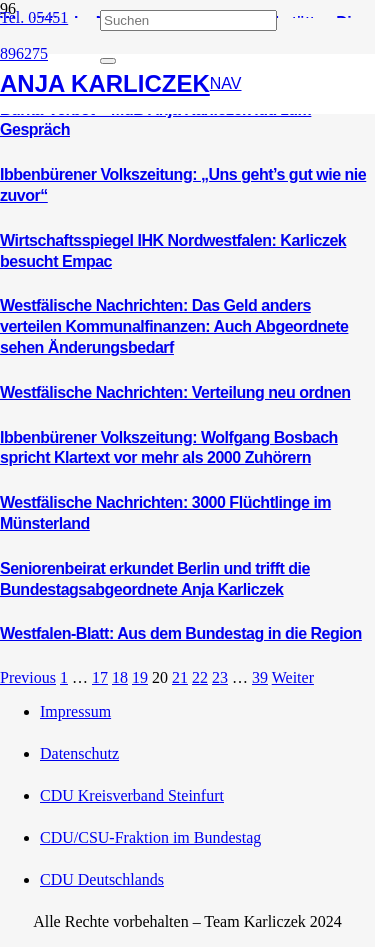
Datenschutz (79, 753)
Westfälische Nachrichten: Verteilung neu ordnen (175, 392)
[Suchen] (188, 20)
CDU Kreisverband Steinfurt (132, 795)
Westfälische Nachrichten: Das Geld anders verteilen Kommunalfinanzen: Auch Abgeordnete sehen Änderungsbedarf (174, 326)
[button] (226, 84)
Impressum (75, 711)
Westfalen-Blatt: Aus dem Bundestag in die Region (181, 633)
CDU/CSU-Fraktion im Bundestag (150, 837)
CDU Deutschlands (102, 879)
